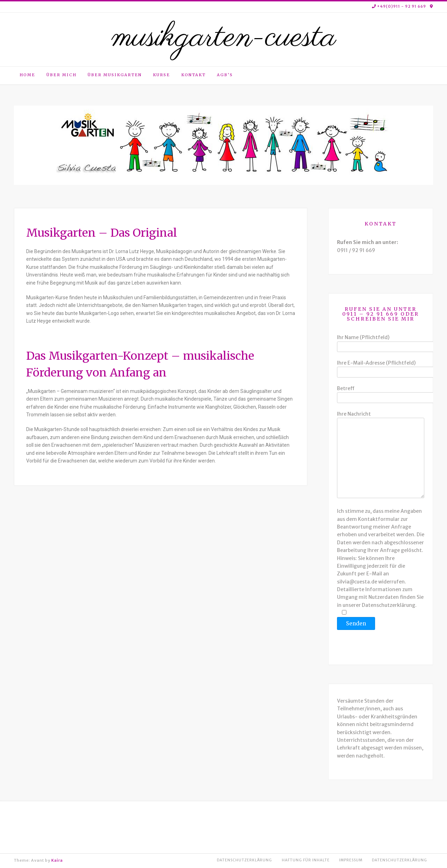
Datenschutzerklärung (244, 860)
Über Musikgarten (115, 75)
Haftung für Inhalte (306, 860)
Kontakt (193, 75)
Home (27, 75)
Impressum (351, 860)
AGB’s (225, 75)
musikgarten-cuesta (223, 38)
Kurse (162, 75)
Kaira (57, 860)
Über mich (61, 75)
